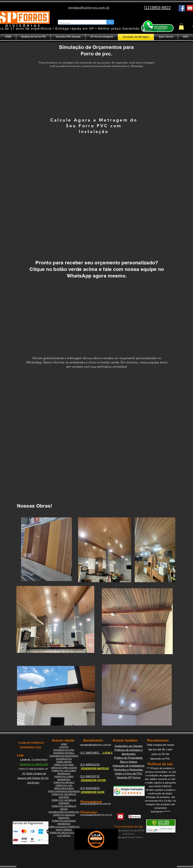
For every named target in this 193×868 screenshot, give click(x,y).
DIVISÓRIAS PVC (64, 759)
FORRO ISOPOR (64, 762)
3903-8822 (93, 753)
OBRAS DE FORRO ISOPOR (64, 768)
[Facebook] (182, 8)
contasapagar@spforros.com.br (96, 815)
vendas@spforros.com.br (96, 745)
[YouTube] (190, 8)
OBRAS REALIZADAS (64, 788)
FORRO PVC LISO (64, 786)
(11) (83, 753)
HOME (64, 744)
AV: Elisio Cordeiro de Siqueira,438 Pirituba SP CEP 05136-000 (34, 778)
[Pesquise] (80, 23)
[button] (181, 26)
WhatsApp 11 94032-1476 (34, 764)
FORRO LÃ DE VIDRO (64, 765)
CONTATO (64, 747)
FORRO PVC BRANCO (64, 783)
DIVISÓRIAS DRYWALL (64, 753)
